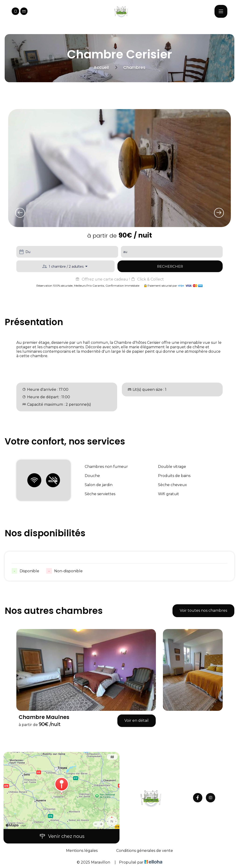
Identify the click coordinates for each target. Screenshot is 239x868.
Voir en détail (137, 720)
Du (28, 252)
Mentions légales (82, 851)
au (125, 252)
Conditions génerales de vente (145, 851)
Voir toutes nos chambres (203, 610)
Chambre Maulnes (44, 717)
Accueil (101, 67)
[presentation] (20, 213)
